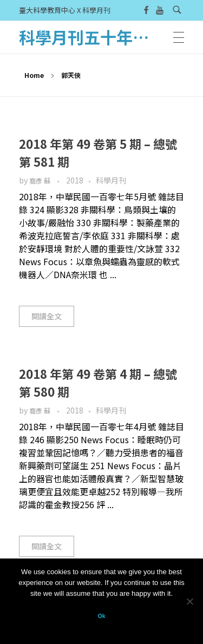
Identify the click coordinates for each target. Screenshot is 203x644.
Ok (101, 616)
